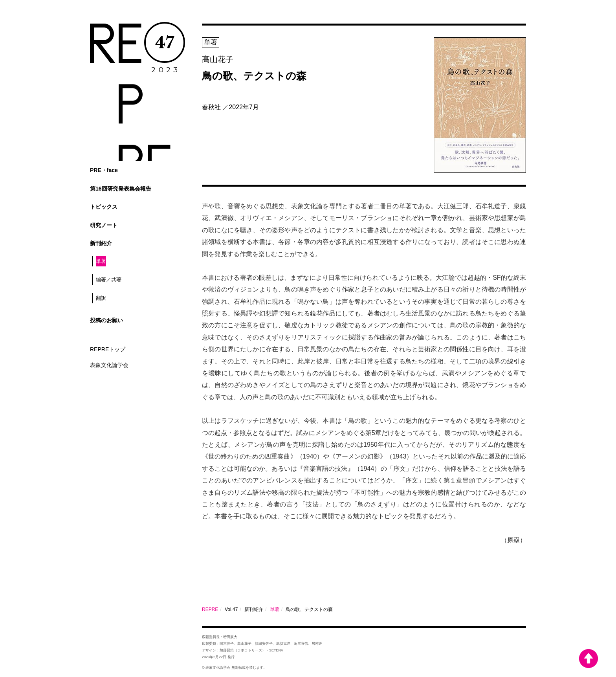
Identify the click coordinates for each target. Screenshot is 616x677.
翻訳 (101, 298)
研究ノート (104, 225)
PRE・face (104, 170)
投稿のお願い (106, 320)
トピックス (104, 207)
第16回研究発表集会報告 (121, 189)
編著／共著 (109, 280)
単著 (101, 261)
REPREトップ (108, 349)
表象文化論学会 (109, 365)
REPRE (210, 609)
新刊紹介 (101, 243)
